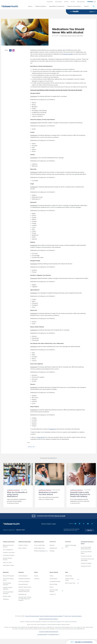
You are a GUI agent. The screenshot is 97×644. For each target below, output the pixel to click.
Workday (52, 550)
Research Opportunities (25, 586)
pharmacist (41, 437)
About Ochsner (54, 571)
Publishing (6, 598)
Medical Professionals (25, 541)
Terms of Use (68, 615)
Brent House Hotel (70, 582)
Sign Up (91, 529)
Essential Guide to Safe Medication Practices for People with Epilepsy (80, 494)
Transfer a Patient (23, 544)
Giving (36, 571)
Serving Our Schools (86, 555)
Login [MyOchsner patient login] (95, 2)
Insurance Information (9, 552)
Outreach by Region (86, 562)
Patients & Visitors (41, 6)
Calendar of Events (86, 565)
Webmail (52, 544)
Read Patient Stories (8, 564)
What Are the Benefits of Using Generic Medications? (17, 494)
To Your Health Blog (39, 544)
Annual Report (53, 578)
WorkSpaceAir (53, 547)
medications (53, 429)
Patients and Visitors (9, 541)
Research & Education (74, 6)
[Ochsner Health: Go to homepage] (10, 6)
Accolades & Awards (55, 581)
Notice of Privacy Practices (32, 615)
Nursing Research (23, 583)
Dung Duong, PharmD (14, 503)
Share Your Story (7, 562)
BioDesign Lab (22, 593)
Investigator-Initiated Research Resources (24, 590)
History (52, 575)
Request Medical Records (7, 558)
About (30, 6)
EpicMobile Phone (53, 634)
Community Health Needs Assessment (86, 547)
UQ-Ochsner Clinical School (8, 579)
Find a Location (58, 2)
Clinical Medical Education (7, 583)
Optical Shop (69, 575)
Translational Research (24, 578)
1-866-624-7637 (20, 529)
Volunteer (37, 578)
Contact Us (53, 593)
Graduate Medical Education (8, 587)
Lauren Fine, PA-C (76, 503)
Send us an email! (60, 516)
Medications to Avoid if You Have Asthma (48, 493)
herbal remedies (68, 54)
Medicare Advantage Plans (71, 545)
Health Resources (39, 541)
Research (21, 571)
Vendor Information (77, 615)
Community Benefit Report (86, 551)
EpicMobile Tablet (42, 634)
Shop (67, 571)
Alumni (51, 586)
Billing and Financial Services (8, 545)
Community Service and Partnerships (87, 559)
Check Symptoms (81, 2)
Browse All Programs (8, 575)
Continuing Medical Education (8, 592)
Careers (86, 6)
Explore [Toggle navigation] (92, 12)
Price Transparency (8, 549)
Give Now (66, 2)
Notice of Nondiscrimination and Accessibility (51, 615)
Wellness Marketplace (40, 550)
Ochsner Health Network (54, 590)
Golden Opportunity (39, 547)
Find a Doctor (50, 2)
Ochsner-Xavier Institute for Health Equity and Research (25, 598)
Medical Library (7, 595)
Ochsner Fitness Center (69, 579)
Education (6, 571)
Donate (36, 575)
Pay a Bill (73, 2)
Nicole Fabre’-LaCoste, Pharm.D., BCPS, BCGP (72, 36)
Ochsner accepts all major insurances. (49, 618)
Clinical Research (23, 575)
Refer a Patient (23, 547)
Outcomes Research (24, 581)
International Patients (9, 554)
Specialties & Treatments (57, 6)
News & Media (53, 583)
